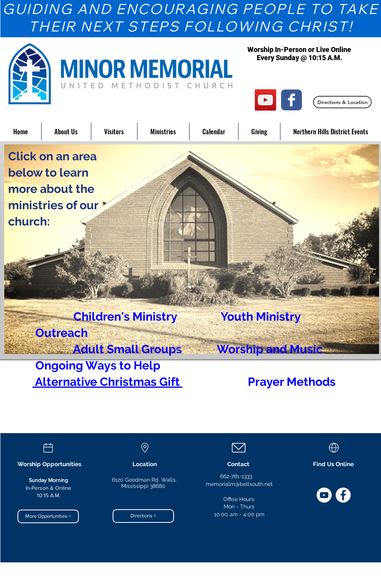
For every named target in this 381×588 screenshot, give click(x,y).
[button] (66, 131)
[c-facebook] (291, 100)
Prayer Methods (292, 382)
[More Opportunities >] (48, 516)
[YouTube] (265, 100)
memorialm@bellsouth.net (239, 484)
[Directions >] (143, 516)
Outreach (62, 333)
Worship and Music (270, 349)
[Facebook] (343, 495)
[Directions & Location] (342, 102)
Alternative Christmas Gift (108, 382)
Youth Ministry (261, 317)
